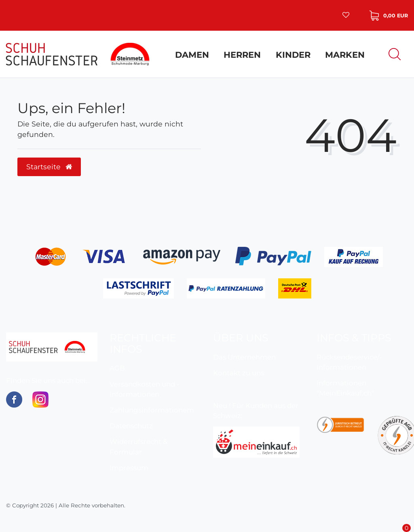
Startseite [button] (49, 167)
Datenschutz (131, 426)
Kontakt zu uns (239, 373)
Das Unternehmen (244, 357)
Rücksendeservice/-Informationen (349, 362)
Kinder (293, 55)
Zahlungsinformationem (152, 410)
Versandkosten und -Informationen (144, 389)
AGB (117, 368)
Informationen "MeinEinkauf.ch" (345, 388)
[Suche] (395, 54)
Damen (192, 55)
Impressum (129, 468)
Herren (242, 55)
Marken (345, 55)
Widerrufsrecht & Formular (138, 447)
